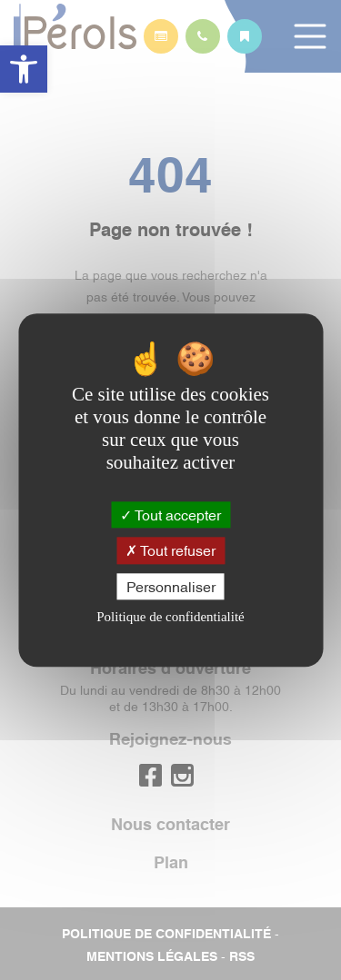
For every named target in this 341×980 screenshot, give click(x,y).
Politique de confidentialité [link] (170, 617)
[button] (24, 69)
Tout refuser (170, 550)
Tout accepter (170, 515)
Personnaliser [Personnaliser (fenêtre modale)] (171, 586)
